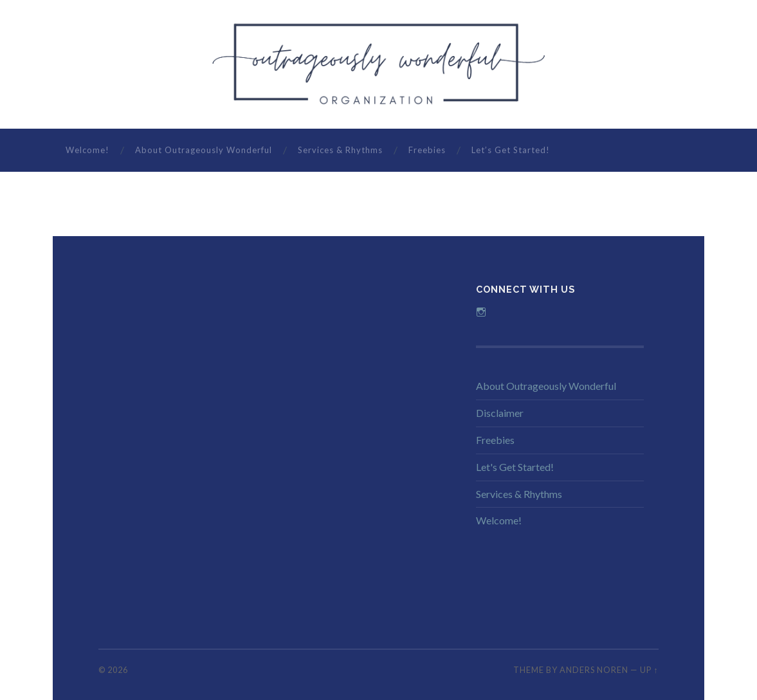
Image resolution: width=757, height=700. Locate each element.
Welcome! (87, 150)
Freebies (427, 150)
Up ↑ (649, 670)
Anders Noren (594, 670)
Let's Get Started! (515, 467)
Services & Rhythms (340, 150)
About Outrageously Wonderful (204, 150)
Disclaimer (500, 413)
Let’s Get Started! (511, 150)
